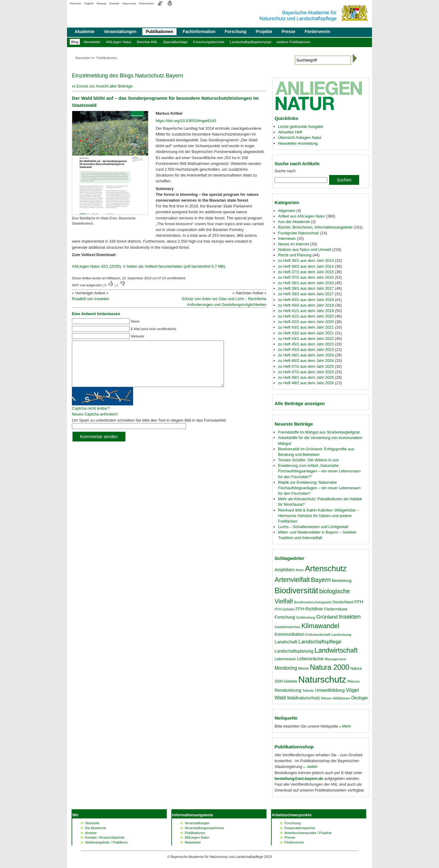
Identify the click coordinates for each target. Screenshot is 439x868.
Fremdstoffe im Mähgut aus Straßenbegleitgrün (319, 432)
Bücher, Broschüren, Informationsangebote (315, 227)
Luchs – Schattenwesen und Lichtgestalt (313, 527)
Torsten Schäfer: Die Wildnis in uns (308, 460)
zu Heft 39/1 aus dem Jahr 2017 (306, 288)
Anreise (91, 833)
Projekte (264, 32)
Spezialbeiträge (175, 42)
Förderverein (318, 32)
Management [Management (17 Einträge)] (335, 659)
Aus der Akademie (294, 222)
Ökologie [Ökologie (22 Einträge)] (359, 698)
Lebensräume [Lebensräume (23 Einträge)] (310, 659)
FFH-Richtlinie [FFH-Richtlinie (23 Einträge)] (309, 609)
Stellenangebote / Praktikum (106, 842)
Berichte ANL (147, 42)
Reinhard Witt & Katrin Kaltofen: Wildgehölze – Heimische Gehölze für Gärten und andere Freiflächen (319, 516)
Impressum (129, 3)
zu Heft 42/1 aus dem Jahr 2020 (306, 316)
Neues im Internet (294, 244)
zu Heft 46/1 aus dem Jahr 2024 (306, 355)
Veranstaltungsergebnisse (205, 828)
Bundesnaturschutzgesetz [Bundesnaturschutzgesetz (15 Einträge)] (313, 602)
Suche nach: (285, 171)
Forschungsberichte (209, 42)
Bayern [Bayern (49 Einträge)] (321, 580)
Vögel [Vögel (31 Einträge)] (352, 690)
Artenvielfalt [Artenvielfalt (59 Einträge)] (292, 580)
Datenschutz (147, 3)
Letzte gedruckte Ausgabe (301, 127)
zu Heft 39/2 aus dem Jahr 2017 (306, 294)
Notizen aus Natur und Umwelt (305, 250)
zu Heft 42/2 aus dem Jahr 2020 (306, 322)
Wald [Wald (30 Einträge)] (280, 698)
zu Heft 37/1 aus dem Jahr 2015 (306, 272)
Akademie (85, 32)
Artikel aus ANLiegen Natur (302, 216)
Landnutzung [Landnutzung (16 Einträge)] (341, 635)
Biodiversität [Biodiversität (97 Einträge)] (296, 590)
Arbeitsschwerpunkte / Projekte (308, 833)
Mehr (346, 726)
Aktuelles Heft (290, 132)
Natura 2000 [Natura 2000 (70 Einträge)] (330, 667)
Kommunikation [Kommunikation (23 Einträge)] (289, 634)
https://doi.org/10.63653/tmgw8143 (186, 121)
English (89, 3)
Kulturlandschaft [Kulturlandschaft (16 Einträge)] (318, 635)
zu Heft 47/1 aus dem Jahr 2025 (306, 366)
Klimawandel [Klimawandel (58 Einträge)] (320, 626)
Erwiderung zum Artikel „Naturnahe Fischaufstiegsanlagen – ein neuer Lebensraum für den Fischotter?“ (319, 471)
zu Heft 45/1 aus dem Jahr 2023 (306, 344)
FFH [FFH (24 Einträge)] (359, 602)
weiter (312, 767)
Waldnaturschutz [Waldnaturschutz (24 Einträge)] (303, 698)
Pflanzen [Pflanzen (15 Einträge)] (353, 681)
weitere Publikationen (294, 42)
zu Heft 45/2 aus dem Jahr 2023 (306, 350)
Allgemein (287, 211)
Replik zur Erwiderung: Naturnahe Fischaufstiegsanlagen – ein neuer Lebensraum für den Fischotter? (319, 488)
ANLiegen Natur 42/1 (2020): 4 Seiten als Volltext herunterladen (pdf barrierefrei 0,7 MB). (149, 266)
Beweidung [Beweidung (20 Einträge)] (342, 581)
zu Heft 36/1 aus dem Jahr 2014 (306, 261)
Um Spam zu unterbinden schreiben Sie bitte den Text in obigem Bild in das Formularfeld (149, 429)
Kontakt (114, 3)
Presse (288, 32)
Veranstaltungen (120, 32)
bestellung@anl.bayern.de (299, 779)
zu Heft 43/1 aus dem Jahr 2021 (306, 327)
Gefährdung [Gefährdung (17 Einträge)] (306, 617)
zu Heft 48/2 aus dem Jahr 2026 (306, 383)
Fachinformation (199, 32)
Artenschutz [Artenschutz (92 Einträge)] (326, 568)
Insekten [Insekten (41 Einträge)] (350, 617)
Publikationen (159, 32)
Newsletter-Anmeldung (298, 143)
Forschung (236, 32)
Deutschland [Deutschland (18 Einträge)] (343, 602)
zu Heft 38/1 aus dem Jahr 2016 (306, 283)
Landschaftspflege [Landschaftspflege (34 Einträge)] (320, 642)
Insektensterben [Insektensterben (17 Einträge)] (287, 627)
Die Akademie (96, 828)
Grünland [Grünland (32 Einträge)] (327, 617)
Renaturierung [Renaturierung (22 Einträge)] (288, 690)
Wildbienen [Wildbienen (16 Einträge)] (341, 698)
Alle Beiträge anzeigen (299, 403)
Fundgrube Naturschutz (299, 233)
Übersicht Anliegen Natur (300, 138)
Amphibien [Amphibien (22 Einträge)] (284, 570)
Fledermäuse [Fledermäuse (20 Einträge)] (336, 609)
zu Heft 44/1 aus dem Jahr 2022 (306, 339)
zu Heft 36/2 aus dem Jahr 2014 (306, 266)
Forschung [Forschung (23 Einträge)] (285, 617)
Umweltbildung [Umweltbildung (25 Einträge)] (330, 690)
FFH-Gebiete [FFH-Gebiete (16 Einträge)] (284, 609)
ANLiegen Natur (119, 42)
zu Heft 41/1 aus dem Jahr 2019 (306, 311)
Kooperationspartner (300, 828)
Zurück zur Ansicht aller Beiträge (104, 86)
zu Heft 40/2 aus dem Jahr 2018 (306, 305)
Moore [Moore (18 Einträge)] (304, 669)
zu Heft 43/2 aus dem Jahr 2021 (306, 333)
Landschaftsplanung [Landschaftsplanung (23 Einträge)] (294, 651)
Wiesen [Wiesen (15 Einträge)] (326, 698)
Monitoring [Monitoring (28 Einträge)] (286, 668)
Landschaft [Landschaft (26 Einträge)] (286, 642)
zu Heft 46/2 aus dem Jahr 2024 (306, 361)
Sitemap (101, 3)
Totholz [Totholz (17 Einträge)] (308, 691)
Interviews (287, 238)
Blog (75, 42)
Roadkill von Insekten (91, 299)
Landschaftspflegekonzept (250, 42)
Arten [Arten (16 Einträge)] (300, 570)
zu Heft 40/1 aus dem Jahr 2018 (306, 300)
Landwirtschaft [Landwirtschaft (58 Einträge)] (336, 650)
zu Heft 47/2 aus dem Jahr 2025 (306, 372)
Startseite (75, 3)
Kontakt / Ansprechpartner (105, 837)
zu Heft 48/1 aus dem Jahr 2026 (306, 377)
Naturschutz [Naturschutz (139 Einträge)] (322, 679)
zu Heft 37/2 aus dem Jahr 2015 (306, 277)
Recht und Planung (295, 255)
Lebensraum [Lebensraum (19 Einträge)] (285, 659)
